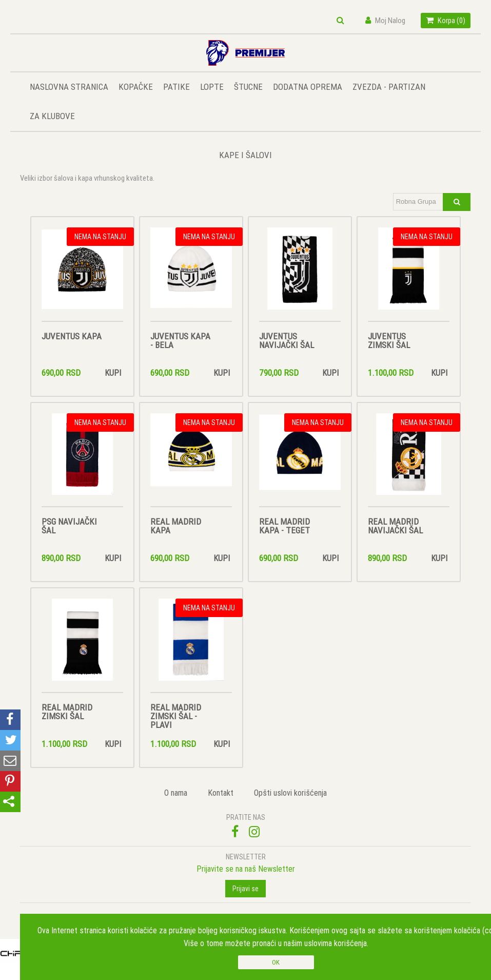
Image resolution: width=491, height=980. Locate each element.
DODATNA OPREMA (308, 87)
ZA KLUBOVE (52, 116)
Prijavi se (246, 889)
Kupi (113, 373)
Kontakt (221, 793)
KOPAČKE (136, 87)
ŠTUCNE (248, 87)
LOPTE (212, 87)
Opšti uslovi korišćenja (290, 793)
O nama (176, 793)
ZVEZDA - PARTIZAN (389, 87)
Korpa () (446, 20)
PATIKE (176, 87)
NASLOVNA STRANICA (69, 87)
